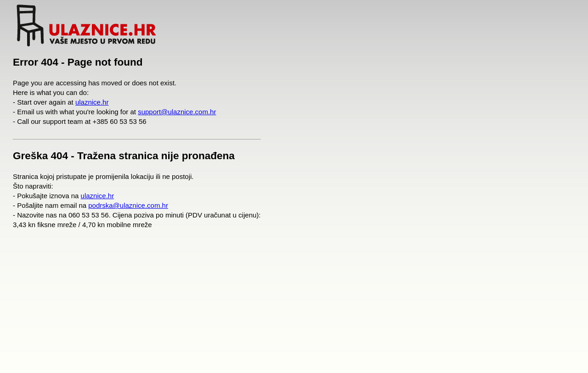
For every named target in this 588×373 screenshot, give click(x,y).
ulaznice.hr (92, 102)
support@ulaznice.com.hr (177, 112)
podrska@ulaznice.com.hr (128, 205)
